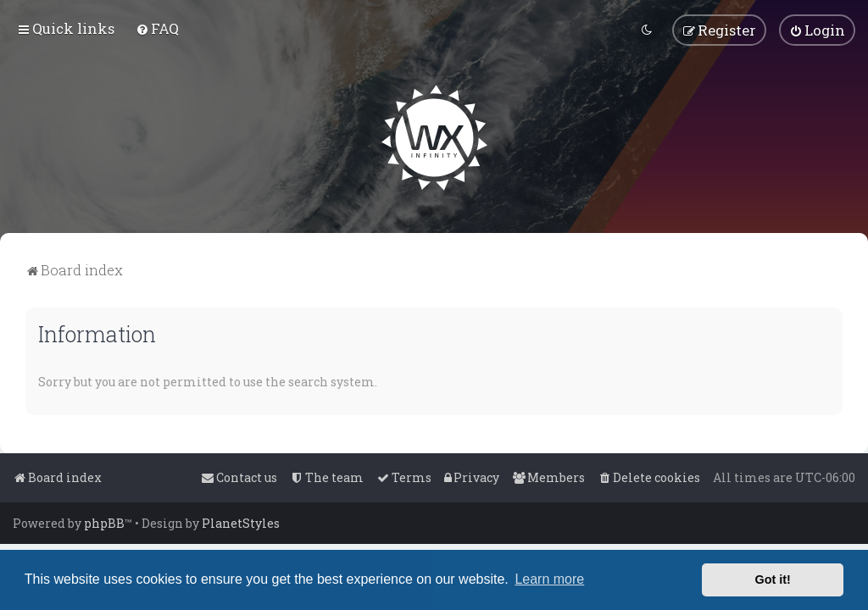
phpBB (104, 523)
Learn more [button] (549, 579)
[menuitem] (157, 28)
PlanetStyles (241, 523)
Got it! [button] (773, 579)
